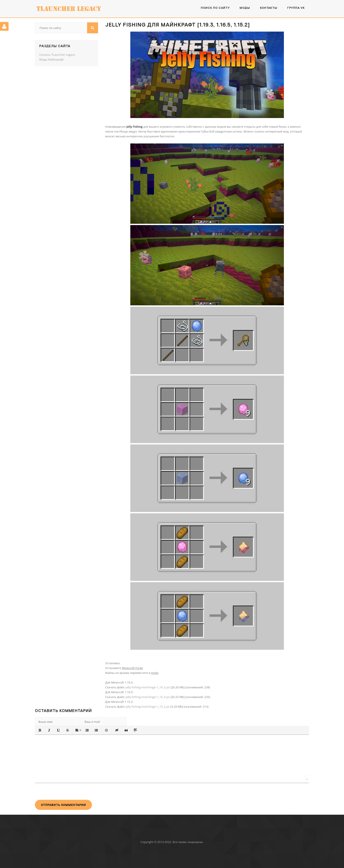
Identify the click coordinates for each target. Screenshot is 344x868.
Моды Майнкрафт (52, 59)
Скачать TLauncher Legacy (57, 55)
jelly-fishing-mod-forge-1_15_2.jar (148, 707)
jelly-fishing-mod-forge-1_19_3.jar (148, 687)
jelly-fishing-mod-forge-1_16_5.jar (148, 697)
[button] (40, 730)
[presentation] (68, 791)
